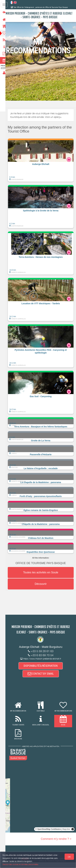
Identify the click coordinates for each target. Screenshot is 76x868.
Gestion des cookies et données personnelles (20, 864)
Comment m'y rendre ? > (56, 845)
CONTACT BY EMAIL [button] (42, 679)
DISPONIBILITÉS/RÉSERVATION (42, 671)
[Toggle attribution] (73, 835)
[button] (42, 160)
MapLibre (66, 835)
